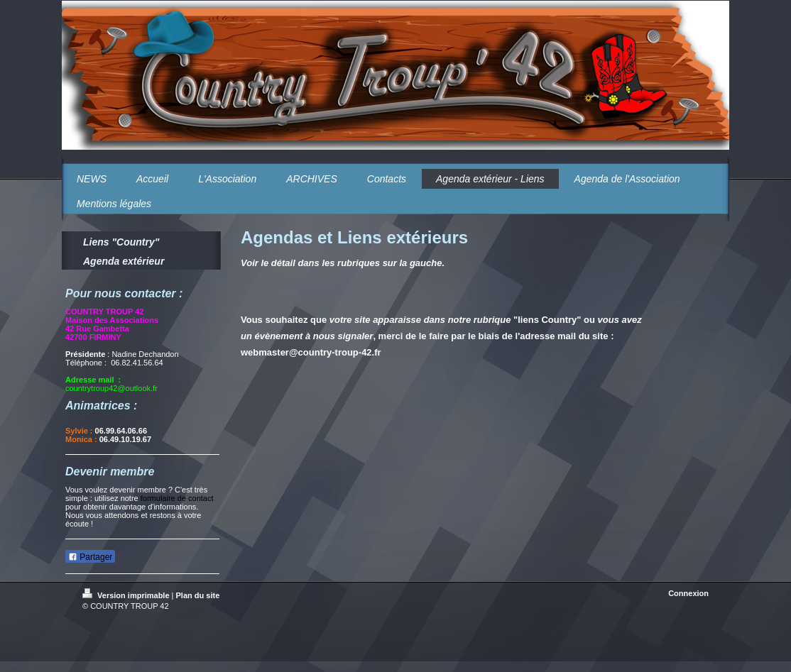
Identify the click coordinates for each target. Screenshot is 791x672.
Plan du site (198, 595)
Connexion (688, 593)
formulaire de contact (177, 498)
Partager (90, 557)
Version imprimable (127, 595)
